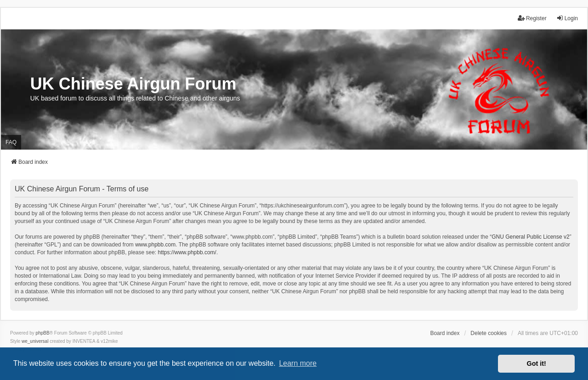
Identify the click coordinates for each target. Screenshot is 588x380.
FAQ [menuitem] (11, 142)
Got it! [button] (537, 363)
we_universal (35, 341)
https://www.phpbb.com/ (187, 252)
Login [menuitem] (567, 18)
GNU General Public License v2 (530, 237)
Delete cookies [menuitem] (489, 333)
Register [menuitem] (532, 18)
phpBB (43, 333)
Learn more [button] (298, 363)
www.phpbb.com (155, 245)
